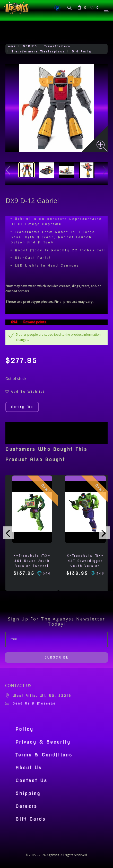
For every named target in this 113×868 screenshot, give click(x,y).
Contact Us (31, 781)
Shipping (28, 793)
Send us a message (34, 703)
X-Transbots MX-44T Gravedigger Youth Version (85, 561)
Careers (26, 806)
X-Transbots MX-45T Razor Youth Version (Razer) (32, 561)
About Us (29, 768)
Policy (24, 729)
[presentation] (8, 533)
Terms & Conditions (44, 755)
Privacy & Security (43, 742)
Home (11, 46)
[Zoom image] (102, 146)
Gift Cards (31, 819)
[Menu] (107, 10)
